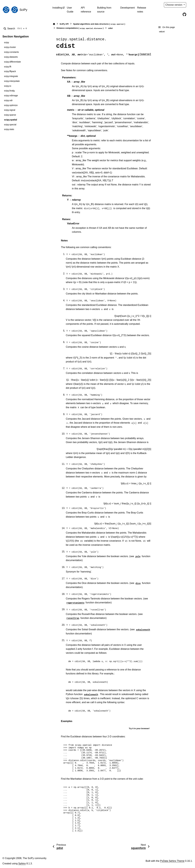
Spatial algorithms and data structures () (99, 24)
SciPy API (64, 24)
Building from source (104, 10)
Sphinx (22, 864)
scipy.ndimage (11, 96)
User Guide (70, 10)
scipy (6, 42)
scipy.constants (11, 52)
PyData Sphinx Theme (172, 861)
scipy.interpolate (12, 81)
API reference (86, 10)
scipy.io (8, 86)
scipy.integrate (11, 76)
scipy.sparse (10, 115)
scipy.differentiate (12, 62)
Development (128, 8)
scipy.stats (9, 129)
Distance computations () (80, 28)
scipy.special (10, 125)
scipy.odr (8, 100)
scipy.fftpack (10, 71)
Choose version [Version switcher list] (174, 5)
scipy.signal (10, 110)
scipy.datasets (11, 57)
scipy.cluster (10, 47)
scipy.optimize (11, 105)
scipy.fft (8, 67)
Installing (57, 8)
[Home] (54, 24)
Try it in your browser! (139, 728)
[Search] (16, 29)
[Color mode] (191, 5)
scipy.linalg (9, 91)
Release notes (142, 10)
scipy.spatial (10, 120)
